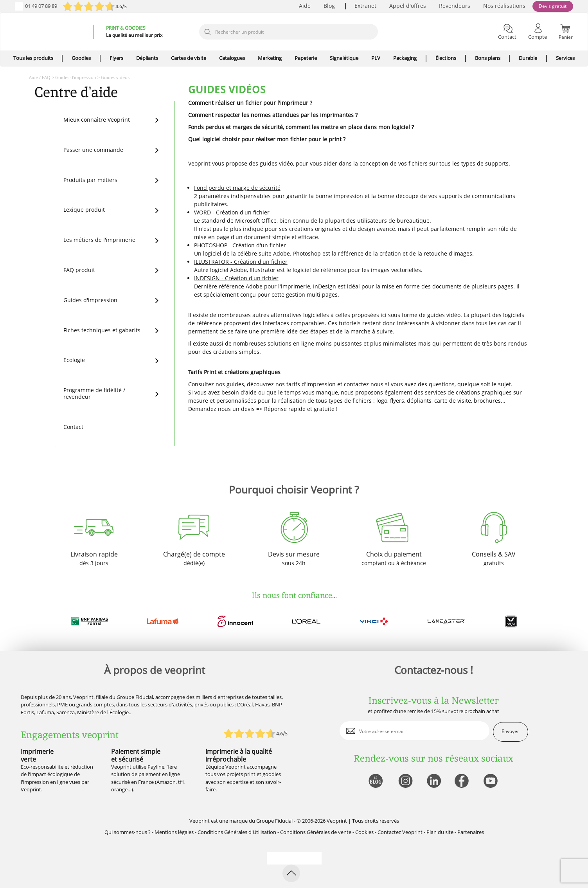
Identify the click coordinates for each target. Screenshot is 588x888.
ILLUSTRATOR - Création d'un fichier (241, 262)
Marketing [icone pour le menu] (270, 58)
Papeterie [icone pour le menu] (306, 58)
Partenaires (471, 832)
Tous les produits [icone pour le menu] (33, 58)
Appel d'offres (408, 6)
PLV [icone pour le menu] (376, 58)
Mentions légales (174, 832)
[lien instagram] (405, 781)
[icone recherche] (207, 32)
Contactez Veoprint (400, 832)
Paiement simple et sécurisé (136, 755)
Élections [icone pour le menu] (446, 58)
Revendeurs (455, 6)
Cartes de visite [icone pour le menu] (189, 58)
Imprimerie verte (37, 755)
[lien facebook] (463, 781)
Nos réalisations (504, 6)
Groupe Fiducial (274, 821)
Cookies (364, 832)
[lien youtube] (492, 781)
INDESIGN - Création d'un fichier (236, 278)
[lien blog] (375, 781)
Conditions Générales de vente (316, 832)
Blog (329, 6)
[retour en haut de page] (291, 873)
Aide (305, 6)
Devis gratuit (553, 6)
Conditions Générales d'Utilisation (237, 832)
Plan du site (440, 832)
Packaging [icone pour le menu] (405, 58)
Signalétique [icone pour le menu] (344, 58)
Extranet (365, 6)
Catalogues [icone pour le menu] (232, 58)
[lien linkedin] (434, 781)
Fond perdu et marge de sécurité (237, 188)
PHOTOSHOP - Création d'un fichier (240, 245)
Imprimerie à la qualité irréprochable (239, 755)
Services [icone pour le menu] (565, 58)
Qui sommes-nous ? (128, 832)
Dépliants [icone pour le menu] (147, 58)
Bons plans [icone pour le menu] (488, 58)
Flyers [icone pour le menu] (116, 58)
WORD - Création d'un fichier (232, 212)
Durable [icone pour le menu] (528, 58)
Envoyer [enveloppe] (510, 731)
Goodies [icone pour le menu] (81, 58)
